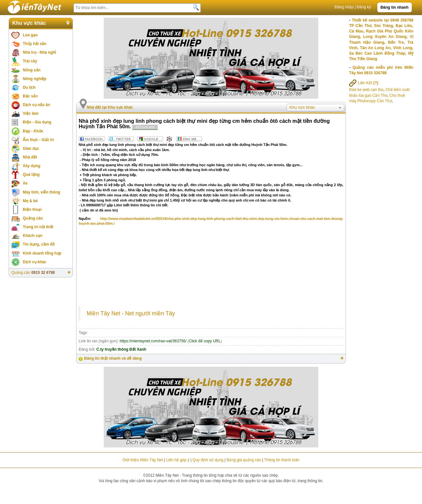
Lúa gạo (30, 35)
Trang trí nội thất (38, 227)
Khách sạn (33, 236)
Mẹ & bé (30, 201)
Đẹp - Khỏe (33, 131)
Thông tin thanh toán (282, 460)
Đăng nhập (344, 7)
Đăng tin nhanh (395, 7)
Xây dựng (32, 166)
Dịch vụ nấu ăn (36, 105)
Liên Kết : (364, 83)
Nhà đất (30, 157)
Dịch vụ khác (35, 262)
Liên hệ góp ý (178, 460)
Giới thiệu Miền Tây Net (143, 460)
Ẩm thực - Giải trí (38, 140)
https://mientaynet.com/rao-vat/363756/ (153, 341)
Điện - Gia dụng (37, 122)
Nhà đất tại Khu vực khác (110, 107)
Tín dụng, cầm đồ (39, 244)
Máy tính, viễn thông (41, 192)
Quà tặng (31, 175)
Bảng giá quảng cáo (244, 460)
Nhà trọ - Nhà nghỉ (39, 52)
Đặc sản (30, 96)
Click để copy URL (205, 341)
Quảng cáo (33, 218)
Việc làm (31, 113)
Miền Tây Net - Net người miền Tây (131, 313)
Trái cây (30, 61)
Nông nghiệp (35, 79)
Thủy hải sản (35, 44)
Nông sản (32, 70)
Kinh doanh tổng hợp (42, 253)
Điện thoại (32, 210)
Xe (25, 183)
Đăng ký (364, 7)
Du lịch (29, 87)
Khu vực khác (29, 23)
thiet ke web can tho (366, 90)
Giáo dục (31, 148)
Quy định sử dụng (208, 460)
